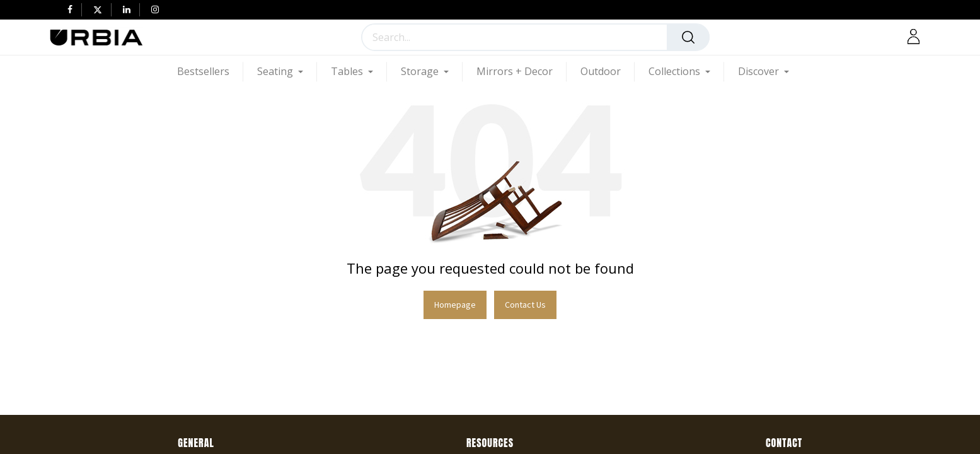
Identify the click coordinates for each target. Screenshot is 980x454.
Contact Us (525, 305)
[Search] (688, 37)
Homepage (455, 305)
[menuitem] (210, 72)
